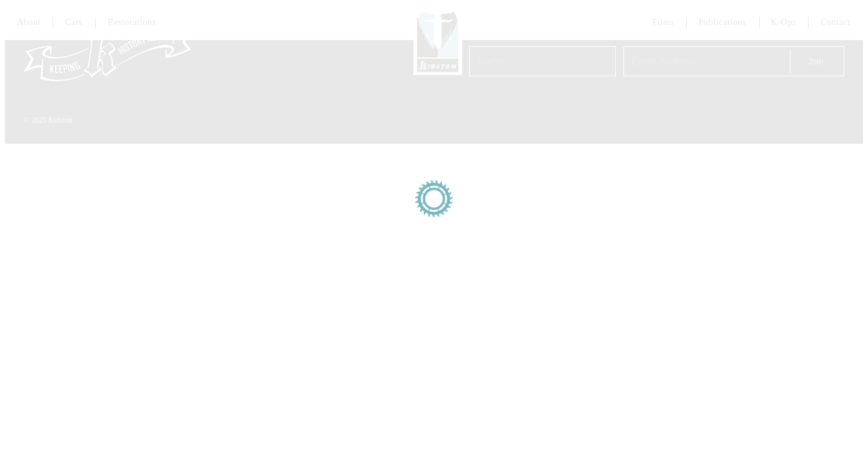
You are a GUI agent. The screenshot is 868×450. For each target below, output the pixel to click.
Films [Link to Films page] (663, 22)
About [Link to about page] (29, 22)
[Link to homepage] (438, 40)
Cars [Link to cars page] (74, 22)
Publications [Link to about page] (722, 22)
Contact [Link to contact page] (835, 22)
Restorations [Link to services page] (132, 22)
